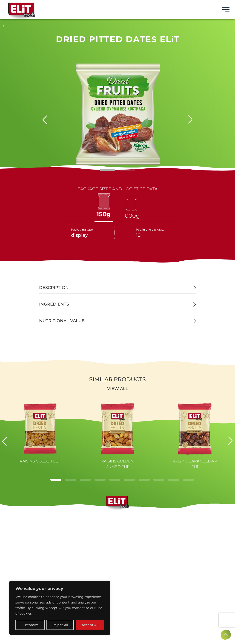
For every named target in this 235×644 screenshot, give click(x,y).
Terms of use (118, 584)
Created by (117, 609)
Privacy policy (118, 590)
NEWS (117, 539)
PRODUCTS (117, 532)
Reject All (60, 625)
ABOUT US (117, 524)
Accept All (90, 625)
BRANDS (118, 517)
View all (118, 389)
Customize (30, 625)
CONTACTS (118, 546)
